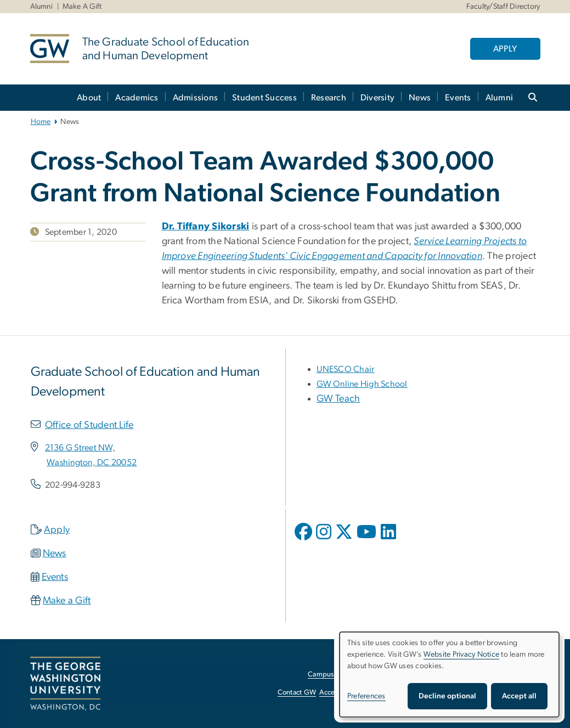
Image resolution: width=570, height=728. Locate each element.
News (420, 98)
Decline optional (447, 696)
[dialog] (449, 675)
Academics (137, 98)
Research (329, 98)
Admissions (196, 98)
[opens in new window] (304, 540)
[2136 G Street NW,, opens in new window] (80, 448)
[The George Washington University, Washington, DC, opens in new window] (65, 684)
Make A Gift (82, 7)
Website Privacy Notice (462, 654)
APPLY (505, 49)
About (89, 98)
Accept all (519, 696)
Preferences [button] (366, 696)
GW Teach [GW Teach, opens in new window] (338, 399)
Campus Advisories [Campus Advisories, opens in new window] (338, 675)
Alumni (42, 7)
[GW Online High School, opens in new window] (362, 384)
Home (41, 122)
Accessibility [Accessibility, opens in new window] (338, 693)
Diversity (377, 98)
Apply (57, 530)
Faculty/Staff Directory (503, 7)
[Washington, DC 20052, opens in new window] (92, 462)
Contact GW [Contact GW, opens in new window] (297, 693)
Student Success (264, 98)
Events (458, 98)
